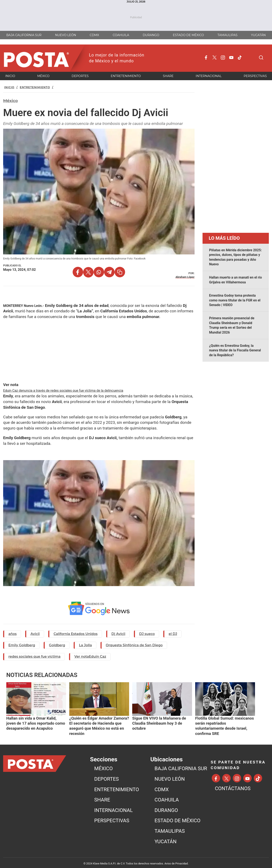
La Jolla (85, 645)
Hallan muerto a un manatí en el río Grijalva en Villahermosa (235, 280)
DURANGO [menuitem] (151, 35)
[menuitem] (121, 766)
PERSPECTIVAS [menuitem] (255, 76)
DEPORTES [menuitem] (80, 76)
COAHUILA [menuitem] (121, 35)
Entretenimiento (35, 87)
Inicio (9, 87)
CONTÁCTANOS (233, 786)
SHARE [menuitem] (168, 76)
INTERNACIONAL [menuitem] (209, 76)
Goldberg (57, 645)
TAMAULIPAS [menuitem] (227, 35)
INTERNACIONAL (114, 808)
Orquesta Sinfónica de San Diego (134, 645)
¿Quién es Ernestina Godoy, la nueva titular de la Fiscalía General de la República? (235, 350)
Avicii (35, 634)
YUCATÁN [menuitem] (258, 35)
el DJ (173, 634)
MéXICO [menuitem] (43, 76)
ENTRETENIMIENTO (117, 787)
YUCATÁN (165, 839)
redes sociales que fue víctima (34, 657)
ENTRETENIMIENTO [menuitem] (126, 76)
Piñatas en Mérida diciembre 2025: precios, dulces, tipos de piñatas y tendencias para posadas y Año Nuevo (235, 257)
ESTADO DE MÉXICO (177, 818)
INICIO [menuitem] (10, 76)
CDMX (162, 787)
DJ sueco (147, 634)
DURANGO (166, 808)
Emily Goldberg (22, 645)
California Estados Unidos (76, 634)
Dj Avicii (118, 634)
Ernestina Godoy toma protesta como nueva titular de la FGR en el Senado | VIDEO (235, 300)
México (10, 101)
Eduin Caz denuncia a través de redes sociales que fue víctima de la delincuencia (63, 391)
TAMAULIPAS (170, 828)
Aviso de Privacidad (176, 861)
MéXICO (103, 766)
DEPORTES (107, 776)
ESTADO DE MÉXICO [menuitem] (188, 35)
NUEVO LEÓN (170, 776)
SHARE (102, 797)
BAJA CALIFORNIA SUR (181, 766)
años (12, 634)
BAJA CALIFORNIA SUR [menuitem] (24, 35)
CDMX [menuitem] (94, 35)
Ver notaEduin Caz (90, 657)
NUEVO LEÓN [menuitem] (66, 35)
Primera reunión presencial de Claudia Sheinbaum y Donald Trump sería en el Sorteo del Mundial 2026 (232, 325)
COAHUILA (167, 797)
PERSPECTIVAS (112, 818)
